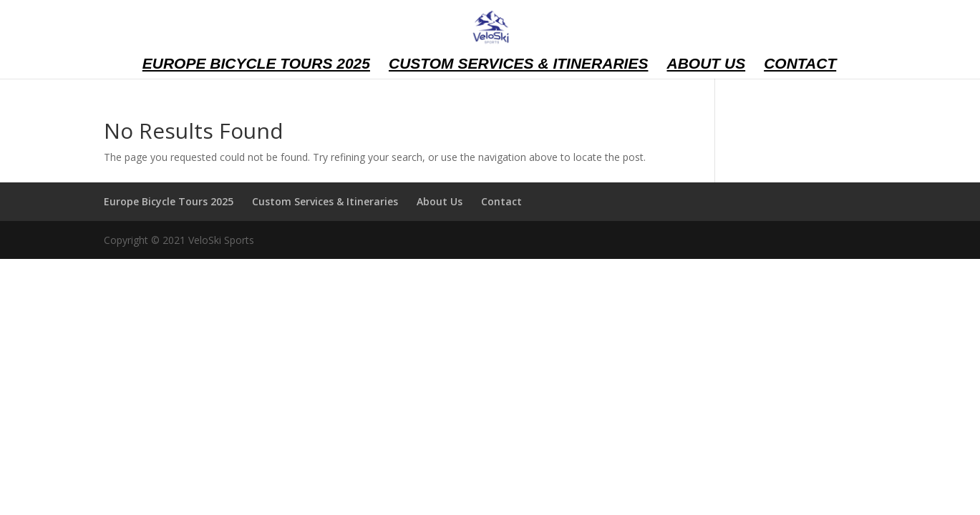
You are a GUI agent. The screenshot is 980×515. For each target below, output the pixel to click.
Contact (800, 65)
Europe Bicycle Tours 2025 (256, 65)
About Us (706, 65)
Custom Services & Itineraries (519, 65)
